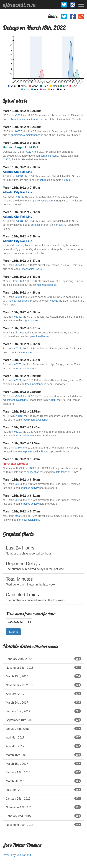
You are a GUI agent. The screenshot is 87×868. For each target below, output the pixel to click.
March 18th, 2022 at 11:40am (22, 427)
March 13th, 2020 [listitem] (43, 676)
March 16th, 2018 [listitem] (43, 755)
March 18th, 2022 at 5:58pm (21, 277)
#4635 (68, 180)
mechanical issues (18, 301)
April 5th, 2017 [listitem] (43, 737)
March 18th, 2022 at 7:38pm (21, 167)
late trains (62, 472)
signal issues (31, 320)
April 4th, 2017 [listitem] (43, 746)
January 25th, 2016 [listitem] (43, 798)
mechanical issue (48, 156)
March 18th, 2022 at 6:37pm (21, 261)
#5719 (18, 432)
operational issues (39, 336)
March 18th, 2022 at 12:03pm (22, 392)
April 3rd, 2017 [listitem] (43, 694)
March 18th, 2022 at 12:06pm (22, 376)
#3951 (54, 301)
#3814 (18, 500)
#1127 (29, 152)
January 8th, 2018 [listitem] (43, 729)
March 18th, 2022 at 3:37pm (21, 328)
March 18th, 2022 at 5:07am (21, 511)
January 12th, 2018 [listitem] (43, 772)
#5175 (18, 364)
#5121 (18, 380)
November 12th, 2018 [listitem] (43, 807)
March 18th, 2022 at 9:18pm (21, 143)
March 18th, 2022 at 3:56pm (21, 312)
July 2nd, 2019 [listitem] (43, 790)
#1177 (6, 159)
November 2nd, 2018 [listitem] (43, 685)
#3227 (32, 468)
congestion (46, 180)
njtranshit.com (19, 5)
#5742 (18, 317)
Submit (13, 632)
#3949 (18, 297)
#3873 (18, 265)
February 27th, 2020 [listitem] (43, 659)
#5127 (18, 348)
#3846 (18, 396)
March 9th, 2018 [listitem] (43, 781)
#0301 (18, 516)
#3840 (19, 416)
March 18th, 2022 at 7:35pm (21, 188)
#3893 (18, 115)
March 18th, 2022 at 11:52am (22, 412)
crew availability (30, 520)
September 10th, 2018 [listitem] (43, 720)
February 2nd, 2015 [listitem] (43, 816)
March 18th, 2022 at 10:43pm (22, 127)
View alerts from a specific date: (31, 614)
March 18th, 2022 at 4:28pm (21, 293)
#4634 (20, 176)
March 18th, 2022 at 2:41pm (21, 360)
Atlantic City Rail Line (17, 172)
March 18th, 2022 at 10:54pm (22, 111)
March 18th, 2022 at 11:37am (22, 443)
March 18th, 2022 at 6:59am (21, 480)
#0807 (22, 281)
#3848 (52, 400)
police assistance (43, 201)
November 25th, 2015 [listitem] (43, 825)
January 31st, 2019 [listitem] (43, 711)
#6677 (18, 131)
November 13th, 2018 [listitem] (43, 667)
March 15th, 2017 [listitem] (43, 763)
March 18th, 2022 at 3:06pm (21, 344)
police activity (31, 488)
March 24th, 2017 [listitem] (43, 702)
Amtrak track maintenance (25, 119)
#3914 (18, 484)
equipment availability (15, 400)
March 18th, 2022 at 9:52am (21, 459)
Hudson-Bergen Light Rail (20, 147)
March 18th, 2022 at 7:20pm (21, 236)
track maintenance (21, 352)
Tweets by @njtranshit (17, 855)
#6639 (22, 333)
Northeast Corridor (16, 464)
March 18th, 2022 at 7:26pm (21, 212)
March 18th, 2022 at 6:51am (21, 496)
